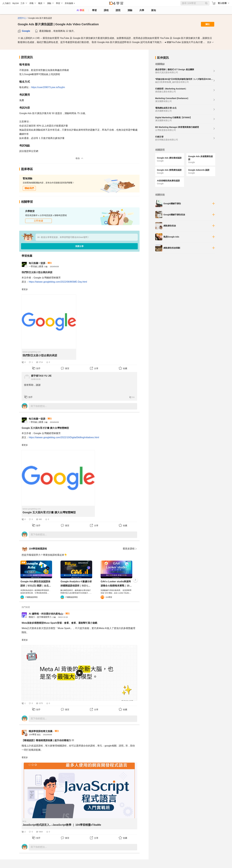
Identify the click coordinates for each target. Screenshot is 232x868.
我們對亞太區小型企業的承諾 (37, 272)
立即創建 (38, 221)
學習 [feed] (94, 10)
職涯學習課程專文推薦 (41, 731)
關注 (208, 24)
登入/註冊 (222, 3)
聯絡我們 (29, 188)
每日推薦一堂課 (37, 263)
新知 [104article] (154, 10)
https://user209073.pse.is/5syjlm (48, 87)
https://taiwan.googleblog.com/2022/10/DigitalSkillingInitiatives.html (64, 437)
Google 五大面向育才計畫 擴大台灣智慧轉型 (45, 428)
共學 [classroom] (142, 10)
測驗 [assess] (130, 10)
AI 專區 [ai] (80, 10)
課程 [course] (106, 10)
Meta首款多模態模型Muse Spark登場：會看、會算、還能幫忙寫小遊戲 (59, 623)
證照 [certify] (118, 10)
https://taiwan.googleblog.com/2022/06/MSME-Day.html (58, 282)
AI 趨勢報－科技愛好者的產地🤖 (46, 614)
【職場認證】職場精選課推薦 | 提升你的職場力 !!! (48, 740)
